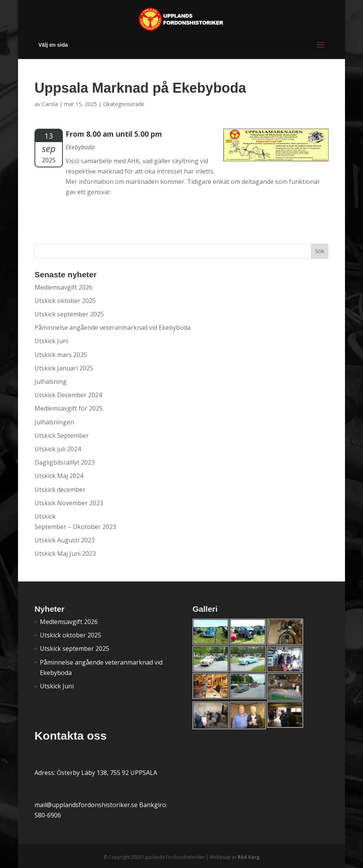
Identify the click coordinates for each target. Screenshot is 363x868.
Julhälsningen (54, 422)
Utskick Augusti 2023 (65, 540)
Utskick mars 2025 (61, 355)
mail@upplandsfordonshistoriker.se (86, 805)
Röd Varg (249, 857)
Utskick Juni (51, 341)
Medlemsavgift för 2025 (69, 408)
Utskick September (62, 436)
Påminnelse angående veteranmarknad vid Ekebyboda (113, 328)
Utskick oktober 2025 (65, 301)
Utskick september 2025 (69, 314)
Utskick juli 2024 (58, 449)
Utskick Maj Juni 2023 (65, 554)
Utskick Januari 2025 (64, 368)
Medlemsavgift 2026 (63, 287)
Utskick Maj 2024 (59, 476)
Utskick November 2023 (69, 503)
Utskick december (60, 490)
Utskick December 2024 (68, 395)
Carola (50, 104)
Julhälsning (51, 382)
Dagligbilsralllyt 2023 (65, 462)
